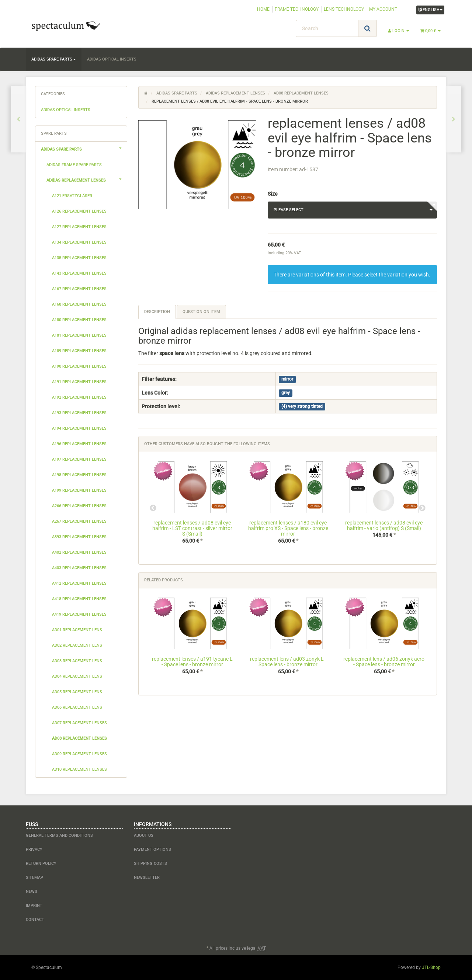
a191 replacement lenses (79, 382)
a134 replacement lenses (79, 242)
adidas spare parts (54, 59)
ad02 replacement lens (77, 645)
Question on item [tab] (201, 312)
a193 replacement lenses (79, 413)
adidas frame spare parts (74, 165)
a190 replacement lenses (79, 366)
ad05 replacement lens (77, 692)
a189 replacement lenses (79, 351)
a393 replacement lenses (79, 537)
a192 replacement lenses (79, 397)
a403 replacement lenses (79, 568)
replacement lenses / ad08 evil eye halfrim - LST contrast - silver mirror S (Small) (192, 528)
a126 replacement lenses (79, 211)
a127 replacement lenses (79, 227)
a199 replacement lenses (79, 490)
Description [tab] (157, 312)
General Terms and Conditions (59, 835)
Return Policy (41, 864)
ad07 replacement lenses (79, 723)
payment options (152, 850)
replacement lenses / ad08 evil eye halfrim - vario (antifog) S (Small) (384, 525)
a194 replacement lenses (79, 428)
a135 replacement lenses (79, 258)
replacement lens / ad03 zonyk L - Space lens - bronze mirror (288, 662)
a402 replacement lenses (79, 552)
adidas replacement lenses (87, 179)
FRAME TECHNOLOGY (297, 9)
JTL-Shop (431, 967)
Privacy (34, 850)
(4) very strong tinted (302, 407)
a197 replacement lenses (79, 459)
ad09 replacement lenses (79, 754)
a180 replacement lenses (79, 320)
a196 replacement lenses (79, 444)
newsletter (147, 878)
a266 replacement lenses (79, 506)
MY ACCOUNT (383, 9)
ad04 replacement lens (77, 676)
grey (286, 393)
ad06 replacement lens (77, 707)
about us (144, 835)
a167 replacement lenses (79, 289)
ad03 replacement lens (77, 661)
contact (35, 920)
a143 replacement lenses (79, 273)
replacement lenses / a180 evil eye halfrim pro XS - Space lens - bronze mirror (288, 528)
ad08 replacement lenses (79, 738)
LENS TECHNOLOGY (344, 9)
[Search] (327, 28)
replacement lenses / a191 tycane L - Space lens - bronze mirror (192, 662)
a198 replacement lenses (79, 475)
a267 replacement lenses (79, 521)
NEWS (32, 892)
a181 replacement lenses (79, 335)
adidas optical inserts (112, 59)
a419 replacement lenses (79, 614)
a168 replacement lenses (79, 304)
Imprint (34, 906)
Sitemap (34, 878)
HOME (263, 9)
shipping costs (150, 864)
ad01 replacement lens (77, 630)
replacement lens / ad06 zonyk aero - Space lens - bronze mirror (384, 662)
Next (422, 508)
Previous (153, 508)
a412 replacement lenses (79, 583)
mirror (287, 379)
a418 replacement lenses (79, 599)
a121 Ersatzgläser (72, 196)
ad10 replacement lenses (79, 769)
